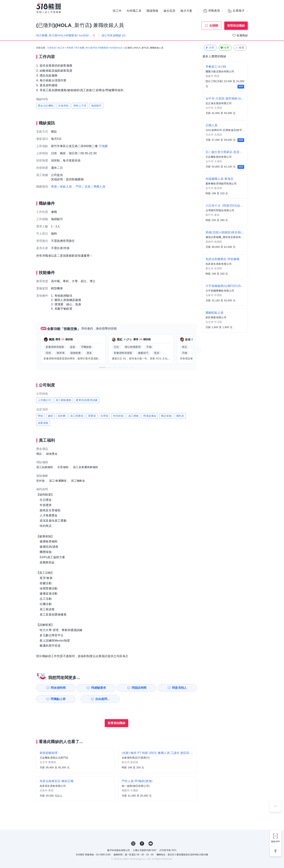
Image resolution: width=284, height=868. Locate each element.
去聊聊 (214, 26)
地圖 (105, 146)
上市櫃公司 (44, 400)
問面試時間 (139, 688)
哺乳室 (180, 416)
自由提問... (99, 699)
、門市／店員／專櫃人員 (89, 187)
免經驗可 (96, 106)
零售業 (70, 48)
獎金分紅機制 (46, 106)
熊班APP (275, 842)
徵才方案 (186, 11)
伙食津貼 (63, 106)
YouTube (151, 844)
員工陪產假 (77, 416)
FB (142, 844)
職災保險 (166, 416)
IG (133, 844)
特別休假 (118, 416)
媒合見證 (170, 11)
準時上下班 (80, 106)
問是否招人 (181, 688)
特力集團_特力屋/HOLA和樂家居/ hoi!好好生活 (99, 48)
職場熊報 (153, 11)
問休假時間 (57, 688)
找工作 (117, 11)
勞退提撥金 (150, 416)
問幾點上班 (57, 699)
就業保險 (43, 423)
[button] (103, 368)
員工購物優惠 (63, 400)
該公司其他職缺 (114, 35)
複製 (240, 48)
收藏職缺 (242, 35)
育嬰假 (92, 416)
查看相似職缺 (236, 26)
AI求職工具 (134, 11)
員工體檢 (133, 416)
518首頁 (52, 48)
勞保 (40, 416)
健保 (50, 416)
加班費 (62, 416)
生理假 (104, 416)
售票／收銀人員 (61, 187)
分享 (210, 48)
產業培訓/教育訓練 (87, 400)
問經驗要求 (98, 688)
